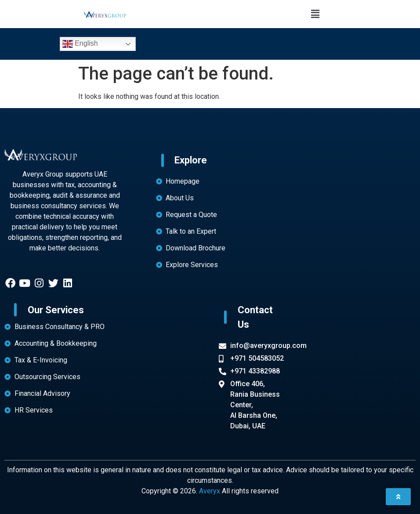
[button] (315, 14)
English (80, 44)
